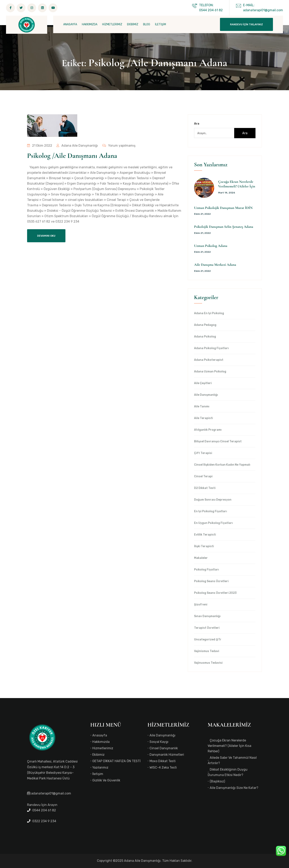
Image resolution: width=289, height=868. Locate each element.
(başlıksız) (217, 781)
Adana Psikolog (205, 337)
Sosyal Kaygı (159, 742)
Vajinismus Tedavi (207, 651)
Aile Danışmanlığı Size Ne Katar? (234, 788)
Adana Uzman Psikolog (210, 372)
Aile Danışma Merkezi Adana (215, 265)
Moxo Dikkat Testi (163, 761)
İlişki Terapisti (204, 546)
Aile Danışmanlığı (206, 395)
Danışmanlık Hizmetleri (167, 755)
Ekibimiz (98, 755)
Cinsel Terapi (203, 476)
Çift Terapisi (203, 453)
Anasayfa (100, 735)
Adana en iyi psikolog (209, 313)
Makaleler (201, 558)
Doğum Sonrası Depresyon (213, 500)
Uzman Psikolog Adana (211, 246)
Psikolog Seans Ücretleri (211, 581)
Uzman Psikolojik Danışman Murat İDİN (223, 208)
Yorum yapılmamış (118, 146)
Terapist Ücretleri (207, 628)
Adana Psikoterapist (209, 360)
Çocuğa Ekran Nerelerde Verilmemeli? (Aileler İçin (237, 184)
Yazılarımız (100, 767)
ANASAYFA (70, 24)
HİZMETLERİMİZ (112, 24)
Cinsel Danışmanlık (164, 748)
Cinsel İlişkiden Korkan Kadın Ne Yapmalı (222, 465)
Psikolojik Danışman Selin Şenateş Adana (224, 227)
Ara (197, 124)
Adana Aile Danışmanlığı (77, 146)
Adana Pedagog (205, 325)
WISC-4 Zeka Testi (163, 767)
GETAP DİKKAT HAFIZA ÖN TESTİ (116, 761)
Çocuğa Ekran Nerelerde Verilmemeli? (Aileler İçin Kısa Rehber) (229, 746)
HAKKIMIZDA (90, 24)
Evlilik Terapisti (205, 535)
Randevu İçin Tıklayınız (246, 24)
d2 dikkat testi (205, 488)
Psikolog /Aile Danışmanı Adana (72, 156)
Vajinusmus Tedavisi (208, 663)
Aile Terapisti (204, 418)
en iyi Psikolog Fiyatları (211, 511)
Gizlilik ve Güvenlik (106, 780)
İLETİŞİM (160, 24)
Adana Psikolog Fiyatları (211, 348)
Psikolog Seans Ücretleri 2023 (215, 593)
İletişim (98, 774)
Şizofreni (201, 605)
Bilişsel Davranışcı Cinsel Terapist (218, 442)
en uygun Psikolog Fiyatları (213, 523)
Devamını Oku (46, 236)
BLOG (147, 24)
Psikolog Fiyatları (207, 570)
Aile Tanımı (202, 407)
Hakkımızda (101, 742)
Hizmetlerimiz (103, 748)
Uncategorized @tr (208, 640)
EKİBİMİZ (133, 24)
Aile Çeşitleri (203, 383)
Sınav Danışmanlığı (207, 616)
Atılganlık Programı (208, 430)
